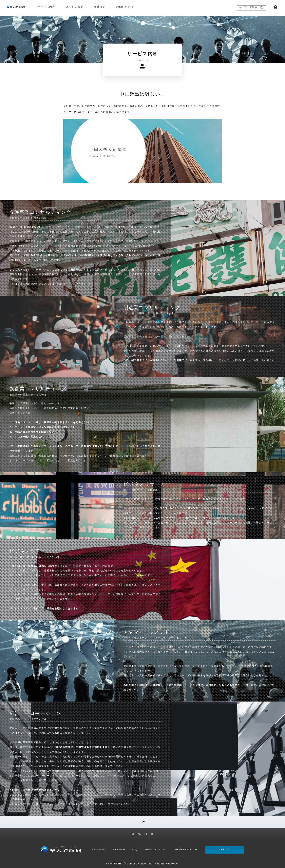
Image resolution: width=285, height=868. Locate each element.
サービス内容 (46, 7)
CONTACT (225, 850)
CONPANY (99, 850)
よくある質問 (75, 7)
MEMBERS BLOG (186, 850)
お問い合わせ (125, 7)
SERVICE (119, 850)
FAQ (135, 850)
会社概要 (100, 7)
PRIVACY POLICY (156, 850)
